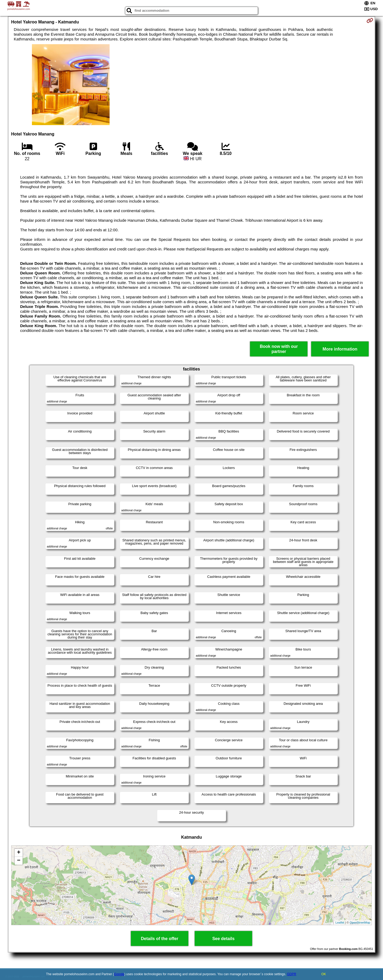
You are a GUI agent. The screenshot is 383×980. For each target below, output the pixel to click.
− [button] (19, 861)
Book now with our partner (279, 349)
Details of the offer (160, 939)
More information (340, 349)
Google (119, 974)
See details (223, 939)
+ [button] (19, 853)
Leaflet (340, 923)
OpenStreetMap (360, 923)
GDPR (292, 974)
